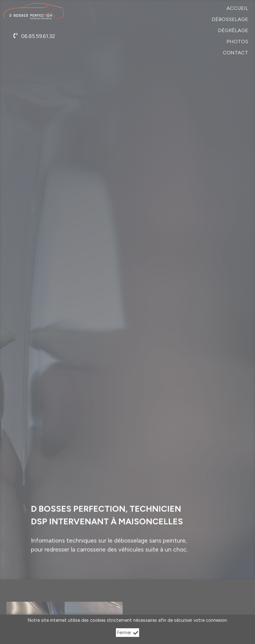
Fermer (127, 633)
